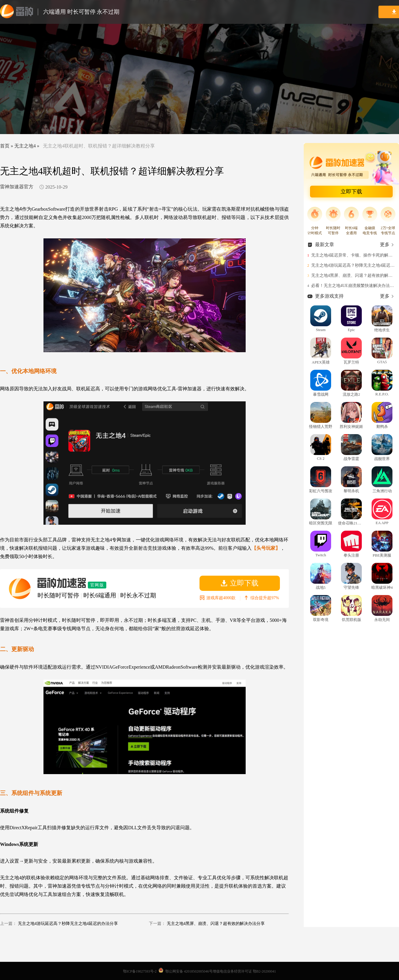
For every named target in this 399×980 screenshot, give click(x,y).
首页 (5, 146)
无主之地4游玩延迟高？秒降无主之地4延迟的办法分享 (68, 924)
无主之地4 (25, 146)
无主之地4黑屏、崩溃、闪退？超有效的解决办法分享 (216, 924)
